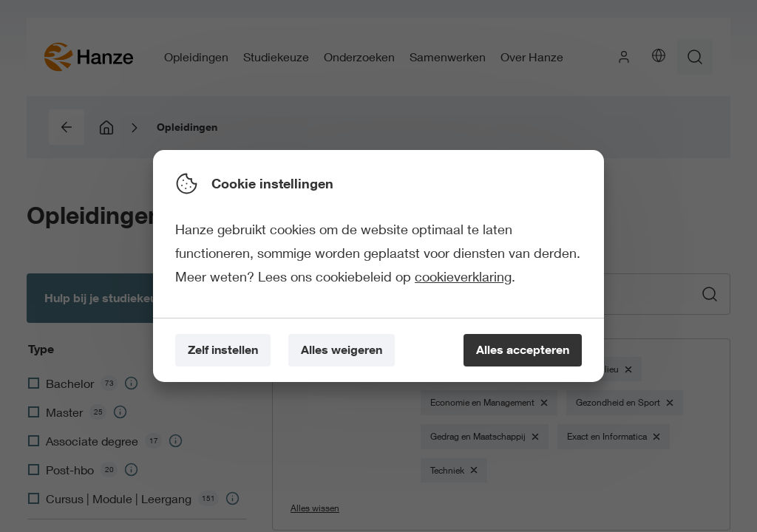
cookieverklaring (463, 276)
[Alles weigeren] (342, 351)
